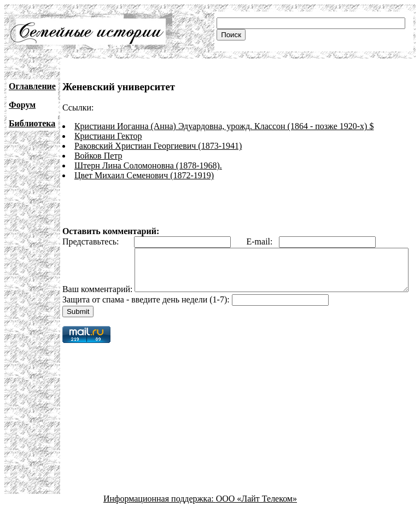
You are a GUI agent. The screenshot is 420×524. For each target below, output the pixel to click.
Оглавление (32, 86)
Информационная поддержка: (160, 514)
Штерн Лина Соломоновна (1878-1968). (148, 165)
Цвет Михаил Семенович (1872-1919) (144, 175)
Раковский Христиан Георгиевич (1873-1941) (158, 146)
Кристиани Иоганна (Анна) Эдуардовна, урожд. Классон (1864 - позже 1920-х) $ (224, 126)
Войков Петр (98, 156)
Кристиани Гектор (108, 136)
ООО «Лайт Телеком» (256, 514)
